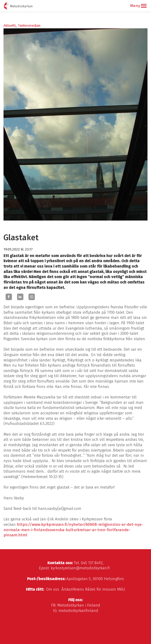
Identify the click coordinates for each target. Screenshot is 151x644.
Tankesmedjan (29, 26)
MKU (121, 589)
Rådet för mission (101, 589)
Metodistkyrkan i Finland (79, 605)
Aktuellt (10, 26)
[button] (144, 6)
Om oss (53, 589)
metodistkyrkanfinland (78, 611)
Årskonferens (73, 589)
